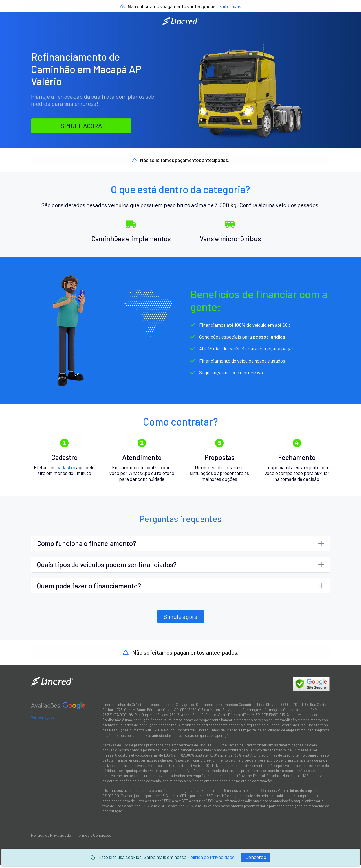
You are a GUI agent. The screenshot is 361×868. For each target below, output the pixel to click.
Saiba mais (230, 6)
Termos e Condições (94, 838)
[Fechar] (256, 858)
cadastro (66, 470)
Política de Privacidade (211, 857)
